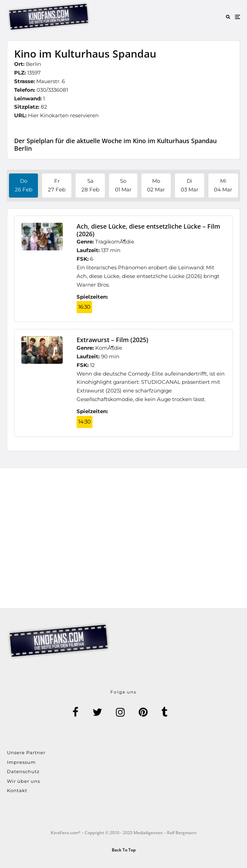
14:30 (85, 422)
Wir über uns (23, 781)
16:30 (84, 307)
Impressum (21, 762)
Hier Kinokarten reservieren (63, 115)
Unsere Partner (26, 752)
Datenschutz (23, 771)
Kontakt (17, 790)
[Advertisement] (123, 538)
